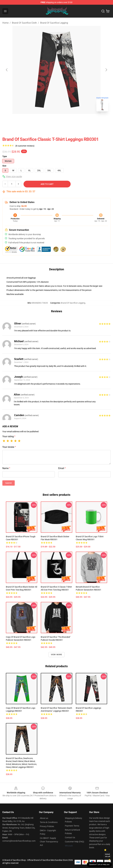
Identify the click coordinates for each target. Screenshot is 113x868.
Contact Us (70, 837)
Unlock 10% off (107, 855)
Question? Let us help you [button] (99, 864)
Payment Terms (72, 826)
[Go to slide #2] (64, 120)
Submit (9, 483)
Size (4, 166)
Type (5, 156)
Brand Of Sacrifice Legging (54, 23)
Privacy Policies (47, 826)
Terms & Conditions (49, 822)
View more (57, 655)
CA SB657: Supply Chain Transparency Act (49, 842)
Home (5, 23)
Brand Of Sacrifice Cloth (24, 23)
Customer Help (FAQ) (75, 842)
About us (44, 818)
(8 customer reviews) (25, 146)
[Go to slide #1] (49, 120)
